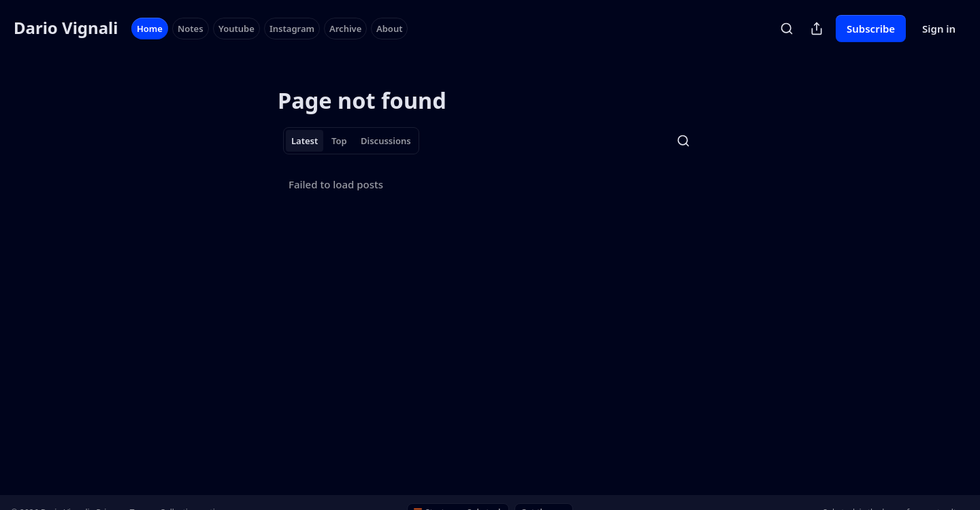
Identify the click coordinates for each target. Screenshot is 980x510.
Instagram (292, 29)
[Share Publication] (817, 29)
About (389, 29)
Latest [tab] (305, 141)
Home (150, 29)
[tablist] (351, 141)
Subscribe (871, 29)
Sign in (939, 29)
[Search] (787, 29)
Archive (345, 29)
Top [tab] (339, 141)
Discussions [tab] (386, 141)
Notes (191, 29)
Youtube (236, 29)
